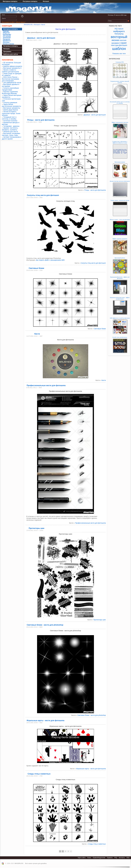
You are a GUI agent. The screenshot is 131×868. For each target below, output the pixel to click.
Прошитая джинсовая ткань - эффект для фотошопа (120, 298)
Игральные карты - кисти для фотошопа (46, 720)
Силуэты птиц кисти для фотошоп (43, 195)
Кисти (37, 334)
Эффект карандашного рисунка (120, 122)
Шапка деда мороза (11, 110)
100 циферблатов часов (12, 83)
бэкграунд (119, 34)
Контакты (122, 858)
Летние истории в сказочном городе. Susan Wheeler (11, 113)
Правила (110, 858)
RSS (128, 858)
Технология (7, 38)
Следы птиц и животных (39, 774)
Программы (7, 51)
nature (121, 29)
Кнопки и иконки (8, 44)
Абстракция (7, 36)
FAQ (116, 858)
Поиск (89, 858)
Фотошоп (46, 1)
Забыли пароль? (21, 22)
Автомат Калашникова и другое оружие (12, 138)
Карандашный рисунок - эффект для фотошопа (120, 278)
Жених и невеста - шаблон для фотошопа (10, 71)
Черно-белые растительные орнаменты (11, 105)
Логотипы (6, 42)
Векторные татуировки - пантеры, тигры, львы (11, 134)
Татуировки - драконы (11, 126)
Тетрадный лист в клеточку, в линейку (9, 118)
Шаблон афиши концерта (13, 66)
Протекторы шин (37, 528)
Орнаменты (7, 41)
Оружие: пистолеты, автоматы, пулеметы (10, 129)
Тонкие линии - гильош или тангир (120, 200)
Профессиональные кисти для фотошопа (46, 385)
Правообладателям (99, 858)
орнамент (116, 43)
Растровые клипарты (30, 1)
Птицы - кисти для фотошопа (41, 120)
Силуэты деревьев (10, 103)
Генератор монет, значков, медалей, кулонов (120, 82)
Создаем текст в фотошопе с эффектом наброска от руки (120, 142)
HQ (116, 29)
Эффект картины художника (120, 239)
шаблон (119, 49)
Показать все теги (119, 54)
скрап (123, 43)
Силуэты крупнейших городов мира (10, 89)
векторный (119, 37)
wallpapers (119, 31)
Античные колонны (10, 121)
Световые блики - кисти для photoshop (45, 625)
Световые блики (37, 268)
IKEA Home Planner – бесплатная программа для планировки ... (10, 79)
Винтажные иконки (120, 162)
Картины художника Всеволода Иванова (10, 93)
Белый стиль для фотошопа (120, 337)
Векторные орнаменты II (12, 68)
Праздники (6, 39)
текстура (115, 45)
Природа (6, 31)
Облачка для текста (11, 132)
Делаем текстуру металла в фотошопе (120, 181)
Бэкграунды (7, 34)
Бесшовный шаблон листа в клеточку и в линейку (120, 102)
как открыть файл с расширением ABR (50, 260)
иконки (115, 40)
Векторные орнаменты (12, 108)
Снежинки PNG (120, 62)
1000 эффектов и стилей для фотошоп (120, 318)
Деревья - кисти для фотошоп (41, 38)
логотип (123, 40)
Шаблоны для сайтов (11, 54)
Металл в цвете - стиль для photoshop (120, 219)
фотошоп (123, 45)
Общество (6, 33)
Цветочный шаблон (120, 258)
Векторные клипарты (10, 1)
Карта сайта (82, 858)
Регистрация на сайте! (8, 22)
